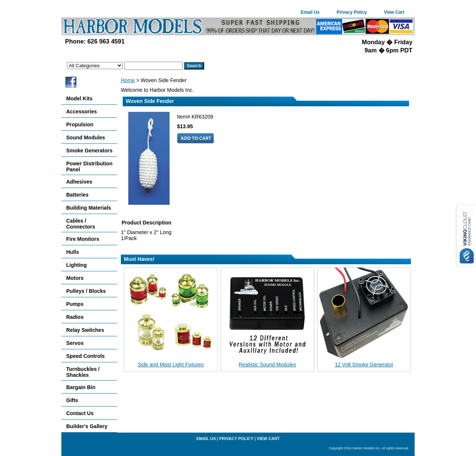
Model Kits (79, 98)
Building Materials (89, 208)
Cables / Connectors (81, 224)
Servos (75, 343)
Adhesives (79, 182)
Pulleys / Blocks (86, 291)
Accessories (82, 111)
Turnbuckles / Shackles (83, 372)
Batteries (77, 195)
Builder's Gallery (87, 426)
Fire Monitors (83, 239)
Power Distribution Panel (89, 166)
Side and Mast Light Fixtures (171, 365)
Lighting (76, 265)
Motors (75, 278)
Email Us (310, 12)
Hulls (73, 252)
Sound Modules (86, 138)
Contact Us (80, 413)
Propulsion (80, 124)
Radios (75, 317)
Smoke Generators (89, 151)
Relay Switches (85, 330)
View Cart (394, 12)
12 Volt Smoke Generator (364, 365)
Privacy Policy (352, 12)
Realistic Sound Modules (267, 365)
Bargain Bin (81, 387)
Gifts (72, 400)
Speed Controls (85, 356)
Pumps (75, 304)
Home (128, 80)
